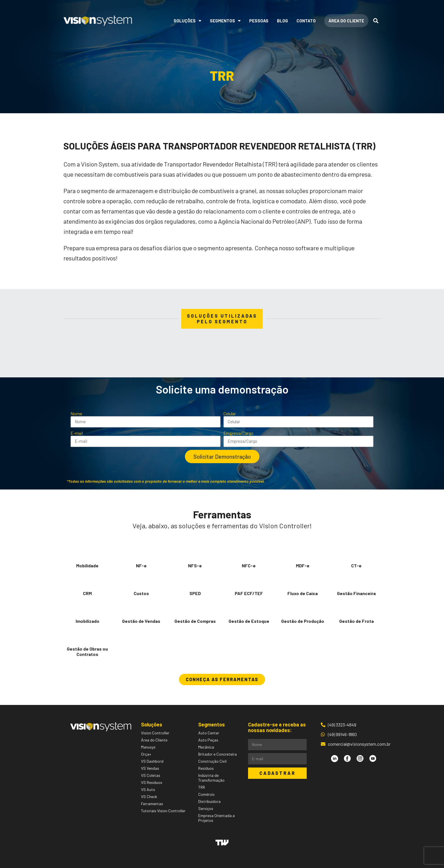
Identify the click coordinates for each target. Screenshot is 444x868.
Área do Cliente (346, 21)
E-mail (77, 433)
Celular (230, 413)
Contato (306, 21)
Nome (76, 413)
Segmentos (225, 21)
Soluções (187, 21)
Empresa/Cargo (238, 433)
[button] (222, 679)
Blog (282, 21)
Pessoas (259, 21)
